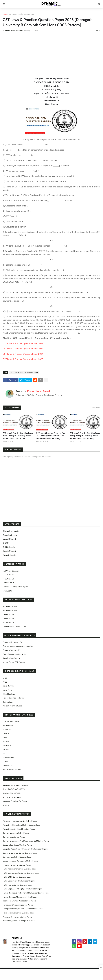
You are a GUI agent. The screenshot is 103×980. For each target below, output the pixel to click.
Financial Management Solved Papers (17, 865)
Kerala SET (7, 746)
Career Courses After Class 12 (14, 626)
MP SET (6, 750)
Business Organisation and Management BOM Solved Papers (26, 841)
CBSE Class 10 (8, 575)
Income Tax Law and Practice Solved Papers (19, 901)
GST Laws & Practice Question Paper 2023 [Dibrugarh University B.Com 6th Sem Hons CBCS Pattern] (85, 436)
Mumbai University (10, 539)
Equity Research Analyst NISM (14, 654)
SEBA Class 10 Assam (11, 571)
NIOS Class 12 (8, 623)
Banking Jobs (8, 702)
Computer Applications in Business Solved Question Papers (25, 849)
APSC (5, 682)
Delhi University (9, 547)
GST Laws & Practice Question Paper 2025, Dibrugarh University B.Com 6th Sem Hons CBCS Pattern (18, 436)
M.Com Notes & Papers (12, 797)
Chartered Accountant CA (13, 642)
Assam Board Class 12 (11, 611)
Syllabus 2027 (8, 591)
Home (5, 14)
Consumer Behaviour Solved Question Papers (20, 853)
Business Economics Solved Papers (16, 833)
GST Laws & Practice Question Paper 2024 (23, 354)
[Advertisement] (51, 54)
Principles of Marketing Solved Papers (17, 917)
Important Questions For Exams (15, 801)
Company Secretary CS (11, 650)
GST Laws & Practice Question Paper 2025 (23, 359)
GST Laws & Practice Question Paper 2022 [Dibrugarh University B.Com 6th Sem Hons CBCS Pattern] (51, 436)
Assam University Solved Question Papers (19, 829)
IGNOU (6, 543)
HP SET (6, 754)
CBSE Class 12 (8, 618)
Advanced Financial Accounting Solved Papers (20, 821)
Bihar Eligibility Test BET (12, 769)
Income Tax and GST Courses (14, 662)
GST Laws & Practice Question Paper (22, 14)
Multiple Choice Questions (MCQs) (16, 785)
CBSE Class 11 (8, 614)
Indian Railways (8, 686)
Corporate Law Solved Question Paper (17, 857)
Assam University (9, 555)
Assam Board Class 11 (11, 606)
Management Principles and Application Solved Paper (23, 909)
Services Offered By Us (12, 793)
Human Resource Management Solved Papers (20, 897)
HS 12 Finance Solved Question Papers (17, 885)
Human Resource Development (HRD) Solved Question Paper (26, 893)
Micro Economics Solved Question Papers (18, 913)
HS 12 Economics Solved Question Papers (19, 881)
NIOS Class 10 (8, 579)
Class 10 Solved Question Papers (15, 587)
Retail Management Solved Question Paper (19, 921)
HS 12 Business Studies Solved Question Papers (21, 873)
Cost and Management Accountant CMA (18, 646)
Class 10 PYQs (8, 583)
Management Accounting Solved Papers (18, 905)
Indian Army (7, 690)
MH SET (6, 734)
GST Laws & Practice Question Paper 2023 (23, 349)
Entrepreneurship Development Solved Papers (20, 861)
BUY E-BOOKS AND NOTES (14, 789)
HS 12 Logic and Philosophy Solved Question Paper (22, 889)
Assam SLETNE (9, 726)
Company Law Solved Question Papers (17, 845)
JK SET (5, 762)
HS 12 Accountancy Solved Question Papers (19, 869)
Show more (96, 408)
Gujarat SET (7, 730)
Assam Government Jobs (12, 706)
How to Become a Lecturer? (13, 698)
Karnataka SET (8, 766)
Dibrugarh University (11, 531)
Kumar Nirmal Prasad (38, 391)
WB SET (6, 742)
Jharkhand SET (8, 757)
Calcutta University (10, 551)
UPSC (5, 678)
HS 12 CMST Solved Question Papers (17, 877)
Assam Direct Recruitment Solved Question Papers (22, 825)
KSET (5, 737)
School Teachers (9, 694)
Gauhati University (10, 535)
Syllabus (6, 805)
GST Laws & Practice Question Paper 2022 (23, 343)
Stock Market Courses (11, 658)
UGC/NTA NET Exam (11, 722)
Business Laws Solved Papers (14, 837)
